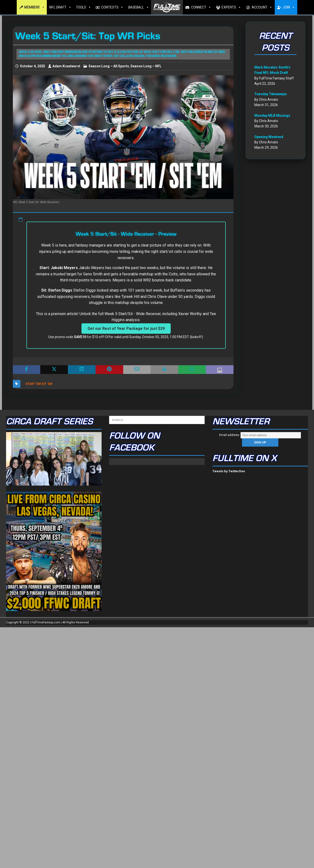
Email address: (260, 435)
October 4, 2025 (32, 66)
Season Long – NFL (146, 66)
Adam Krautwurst (66, 66)
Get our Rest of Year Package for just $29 (126, 329)
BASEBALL (138, 7)
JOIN (289, 7)
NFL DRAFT (60, 7)
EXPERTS (231, 7)
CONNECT (201, 7)
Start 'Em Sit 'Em (39, 384)
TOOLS (83, 7)
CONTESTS (112, 7)
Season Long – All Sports (109, 66)
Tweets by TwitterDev (229, 471)
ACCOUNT (262, 7)
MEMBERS (34, 7)
